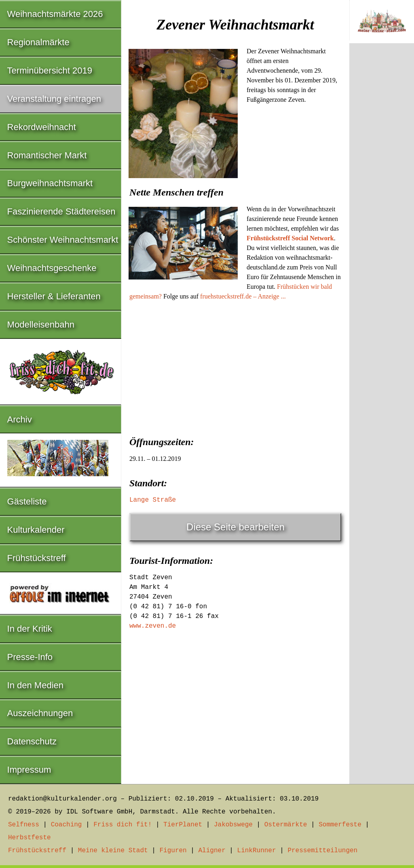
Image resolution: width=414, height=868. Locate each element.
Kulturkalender (36, 530)
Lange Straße (153, 500)
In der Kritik (30, 629)
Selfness (24, 825)
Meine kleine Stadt (113, 851)
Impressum (29, 770)
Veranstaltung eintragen (54, 99)
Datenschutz (32, 741)
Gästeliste (27, 501)
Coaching (67, 825)
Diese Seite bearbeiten (236, 527)
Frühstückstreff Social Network (290, 238)
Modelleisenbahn (41, 325)
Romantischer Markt (47, 155)
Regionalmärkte (38, 42)
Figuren (173, 851)
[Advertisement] (235, 366)
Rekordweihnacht (42, 127)
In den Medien (35, 685)
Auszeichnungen (40, 713)
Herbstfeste (30, 838)
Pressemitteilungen (322, 851)
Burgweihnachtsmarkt (50, 183)
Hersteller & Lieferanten (54, 296)
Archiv (20, 419)
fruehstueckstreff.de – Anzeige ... (243, 296)
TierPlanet (183, 825)
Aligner (212, 851)
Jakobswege (233, 825)
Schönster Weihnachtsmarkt (63, 240)
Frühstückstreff (37, 558)
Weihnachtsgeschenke (52, 268)
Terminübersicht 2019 (50, 70)
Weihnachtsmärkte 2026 (55, 14)
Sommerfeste (340, 825)
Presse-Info (30, 657)
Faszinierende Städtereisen (61, 211)
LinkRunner (257, 851)
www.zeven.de (153, 626)
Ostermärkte (286, 825)
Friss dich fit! (123, 825)
